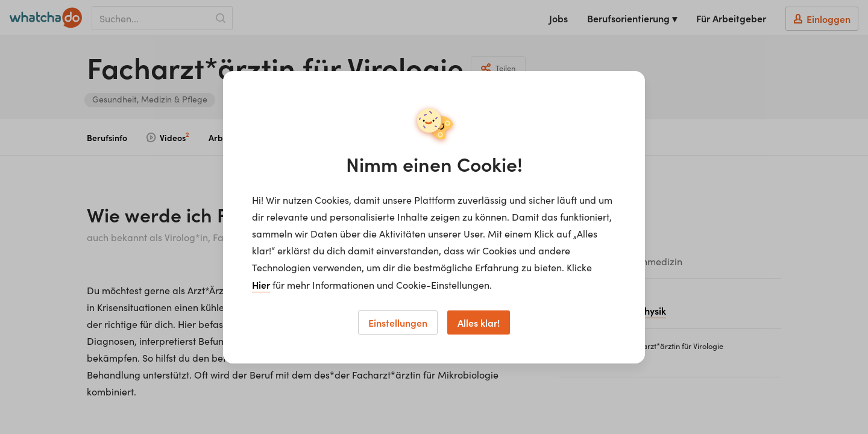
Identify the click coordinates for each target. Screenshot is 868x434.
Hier (261, 285)
